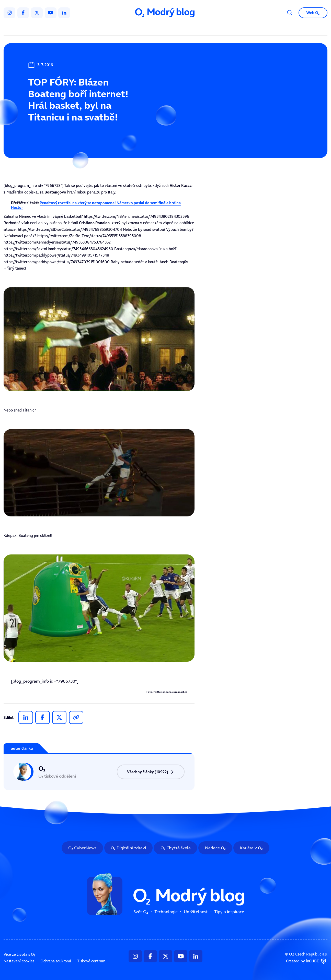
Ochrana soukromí (56, 961)
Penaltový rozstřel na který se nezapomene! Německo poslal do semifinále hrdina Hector (96, 205)
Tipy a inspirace (215, 28)
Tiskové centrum (91, 961)
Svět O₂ (109, 28)
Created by (307, 961)
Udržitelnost (176, 28)
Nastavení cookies (19, 961)
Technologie (140, 28)
